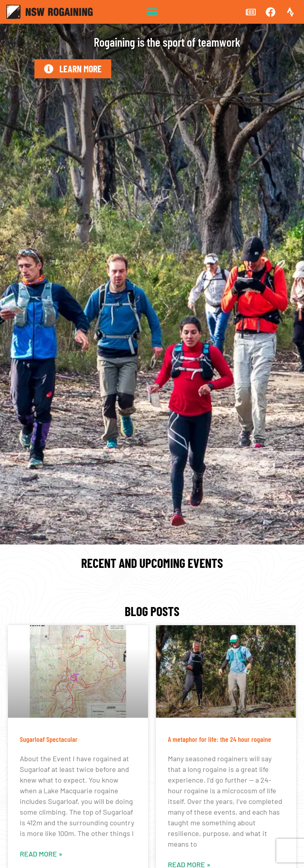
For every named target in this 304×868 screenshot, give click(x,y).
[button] (152, 12)
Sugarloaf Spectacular (49, 739)
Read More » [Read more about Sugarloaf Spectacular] (41, 854)
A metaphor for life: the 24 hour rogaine (219, 739)
